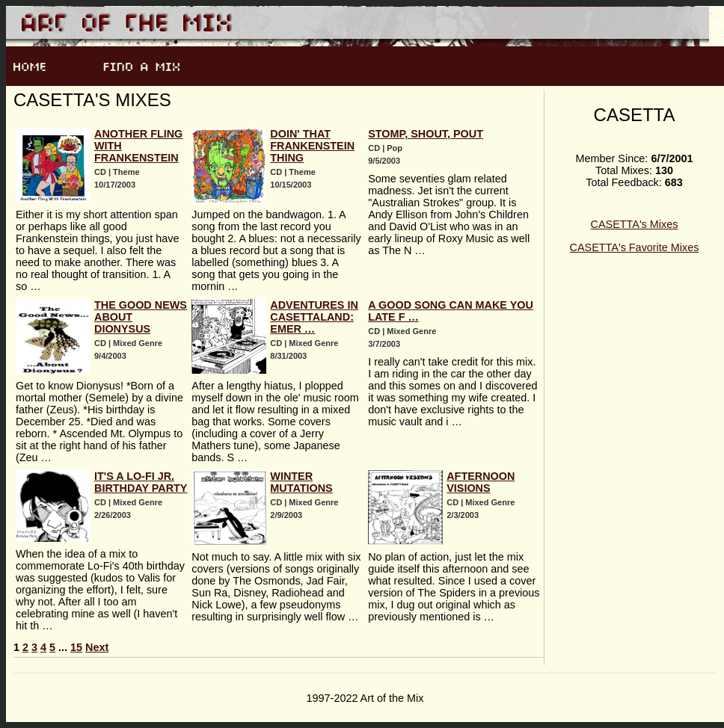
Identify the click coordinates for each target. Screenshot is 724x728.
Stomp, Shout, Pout (426, 134)
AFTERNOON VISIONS (481, 482)
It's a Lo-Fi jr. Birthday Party (141, 482)
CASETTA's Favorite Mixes (635, 247)
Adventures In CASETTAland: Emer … (314, 317)
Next (97, 647)
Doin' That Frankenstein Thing (312, 146)
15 (76, 647)
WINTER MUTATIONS (301, 482)
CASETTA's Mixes (635, 224)
